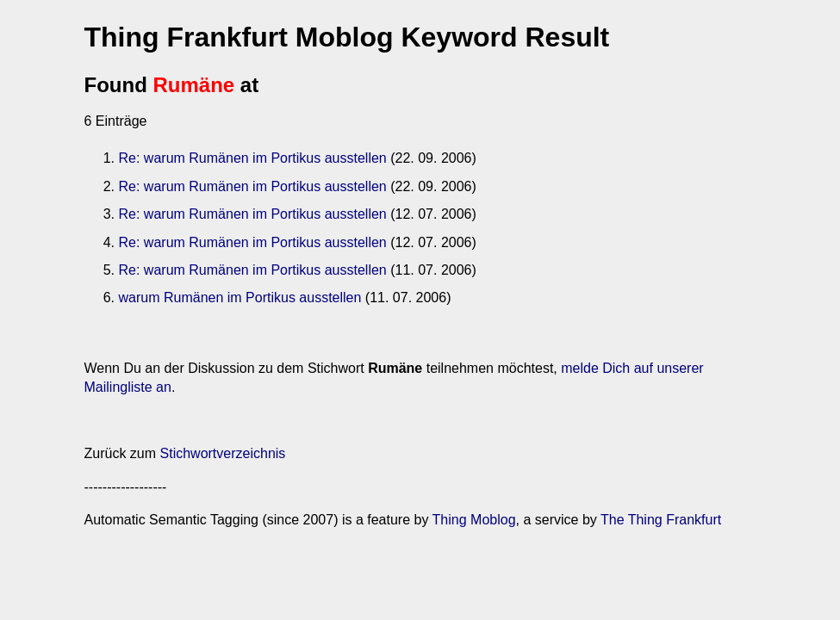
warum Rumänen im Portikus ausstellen (240, 298)
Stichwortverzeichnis (223, 453)
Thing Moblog (474, 520)
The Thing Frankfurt (661, 520)
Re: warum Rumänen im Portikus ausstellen (253, 158)
